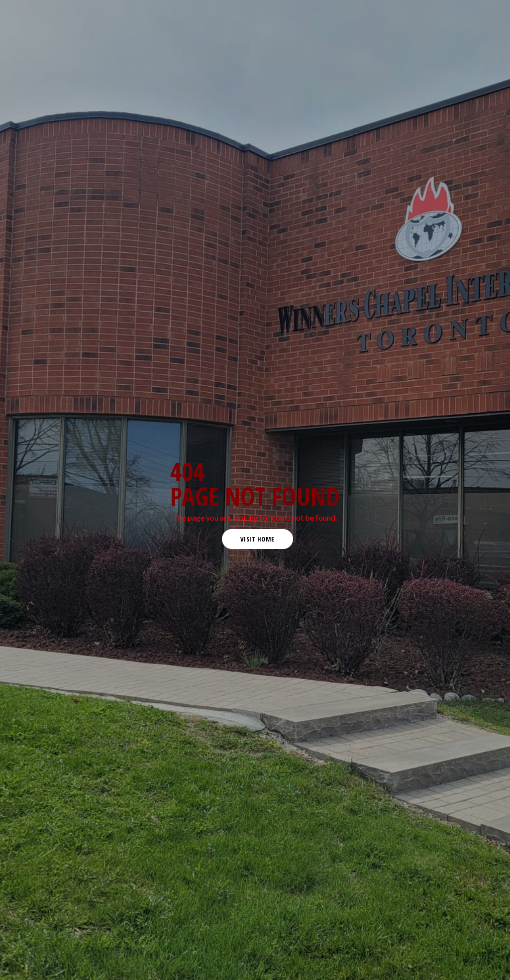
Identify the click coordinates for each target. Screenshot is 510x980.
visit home (257, 539)
